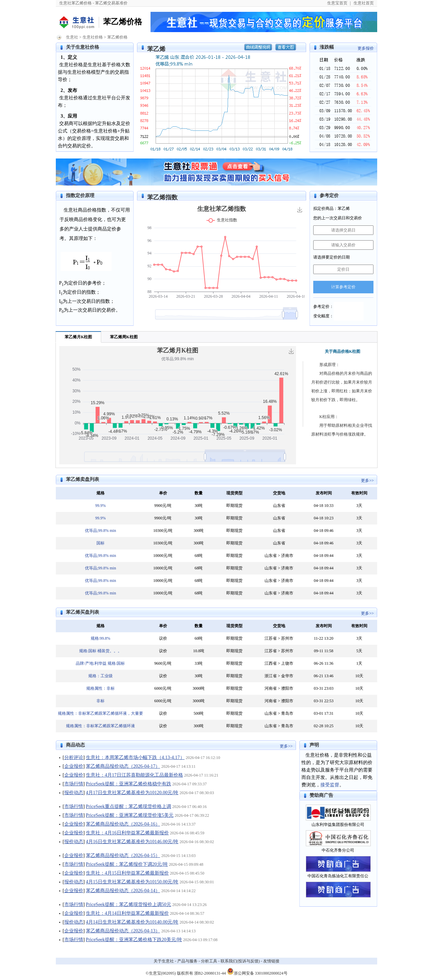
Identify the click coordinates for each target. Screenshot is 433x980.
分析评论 (74, 757)
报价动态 (74, 793)
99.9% (100, 506)
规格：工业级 (100, 676)
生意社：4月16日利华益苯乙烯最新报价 (127, 833)
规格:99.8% (100, 638)
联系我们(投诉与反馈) (240, 961)
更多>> (367, 481)
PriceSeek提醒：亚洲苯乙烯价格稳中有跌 (129, 784)
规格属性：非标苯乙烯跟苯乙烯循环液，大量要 (100, 713)
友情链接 (271, 961)
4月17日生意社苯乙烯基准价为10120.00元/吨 (132, 793)
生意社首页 (364, 3)
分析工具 (209, 961)
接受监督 (330, 785)
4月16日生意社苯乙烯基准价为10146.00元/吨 (132, 842)
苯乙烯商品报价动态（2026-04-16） (123, 824)
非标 (100, 701)
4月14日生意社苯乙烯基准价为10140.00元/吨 (132, 922)
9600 (158, 663)
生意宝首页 (337, 3)
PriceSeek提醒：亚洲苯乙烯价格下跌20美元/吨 (134, 940)
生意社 (72, 37)
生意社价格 (93, 37)
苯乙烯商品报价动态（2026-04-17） (123, 766)
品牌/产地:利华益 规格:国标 (100, 663)
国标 (100, 543)
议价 (163, 638)
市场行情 (74, 784)
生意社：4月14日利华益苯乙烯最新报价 (127, 913)
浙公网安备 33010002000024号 (257, 971)
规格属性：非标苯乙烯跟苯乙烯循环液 (100, 726)
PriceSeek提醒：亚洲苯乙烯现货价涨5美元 (130, 815)
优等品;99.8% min (100, 531)
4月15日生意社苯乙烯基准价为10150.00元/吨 (132, 882)
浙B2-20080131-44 (210, 973)
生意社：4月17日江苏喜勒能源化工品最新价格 (134, 775)
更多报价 (366, 48)
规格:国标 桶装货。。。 (100, 651)
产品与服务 (187, 961)
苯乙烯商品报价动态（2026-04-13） (123, 931)
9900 (158, 506)
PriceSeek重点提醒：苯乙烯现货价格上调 (129, 806)
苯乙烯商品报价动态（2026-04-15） (123, 855)
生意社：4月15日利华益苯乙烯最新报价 (127, 873)
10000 (158, 556)
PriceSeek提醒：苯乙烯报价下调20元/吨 (127, 864)
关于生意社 (164, 961)
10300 (158, 531)
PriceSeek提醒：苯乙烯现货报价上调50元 (129, 904)
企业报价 (74, 766)
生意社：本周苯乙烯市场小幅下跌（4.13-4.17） (135, 757)
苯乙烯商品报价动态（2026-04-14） (123, 891)
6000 (158, 688)
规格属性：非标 (100, 688)
